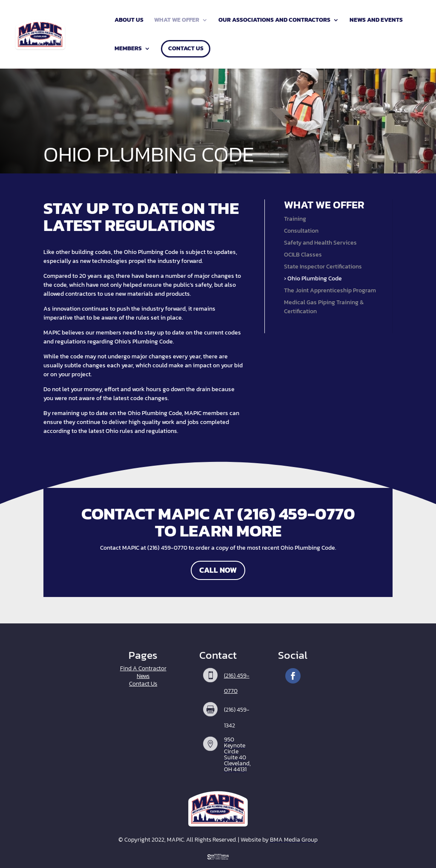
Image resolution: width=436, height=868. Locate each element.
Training (295, 219)
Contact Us (186, 49)
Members (128, 49)
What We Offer (177, 21)
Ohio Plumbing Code (315, 278)
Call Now (218, 570)
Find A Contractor (143, 668)
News (143, 676)
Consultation (301, 231)
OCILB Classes (303, 255)
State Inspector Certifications (323, 267)
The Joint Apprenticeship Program (330, 290)
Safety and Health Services (320, 243)
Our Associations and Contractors (274, 21)
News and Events (376, 21)
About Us (129, 21)
